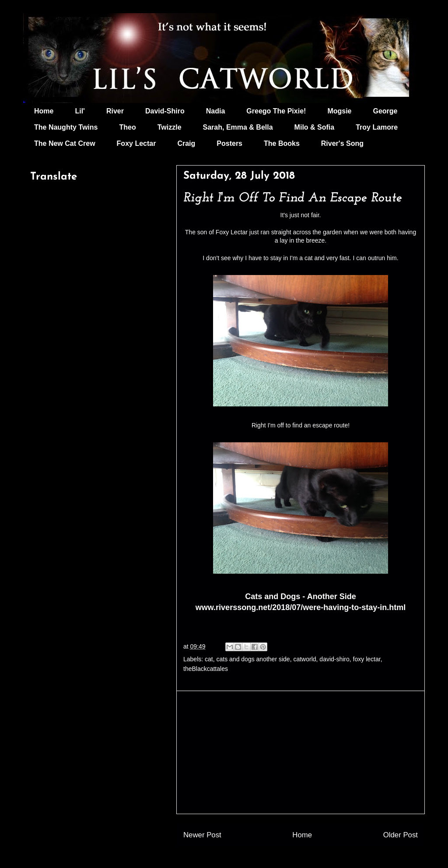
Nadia (216, 111)
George (385, 111)
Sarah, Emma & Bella (238, 127)
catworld (304, 659)
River (115, 111)
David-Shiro (165, 111)
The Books (282, 143)
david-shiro (334, 659)
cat (209, 659)
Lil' (80, 111)
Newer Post (202, 835)
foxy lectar (367, 659)
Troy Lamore (377, 127)
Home (44, 111)
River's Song (342, 143)
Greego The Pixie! (276, 111)
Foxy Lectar (136, 143)
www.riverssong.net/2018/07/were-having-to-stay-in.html (301, 607)
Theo (127, 127)
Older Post (401, 835)
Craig (186, 143)
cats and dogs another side (253, 659)
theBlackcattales (206, 669)
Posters (229, 143)
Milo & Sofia (315, 127)
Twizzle (170, 127)
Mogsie (339, 111)
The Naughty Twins (66, 127)
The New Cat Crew (65, 143)
